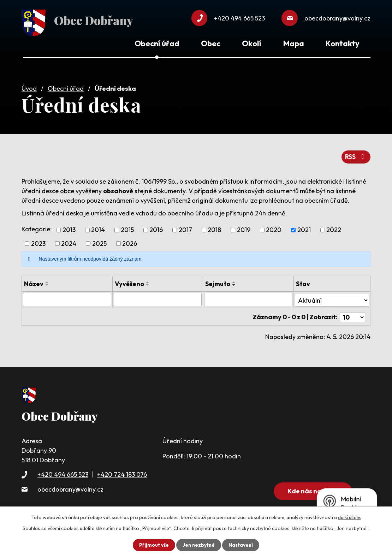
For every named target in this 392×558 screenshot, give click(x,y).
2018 (214, 228)
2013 (69, 228)
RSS (356, 155)
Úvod (29, 87)
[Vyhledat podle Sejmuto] (248, 298)
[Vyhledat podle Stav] (332, 297)
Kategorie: (37, 227)
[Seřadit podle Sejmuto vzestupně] (234, 280)
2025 (99, 242)
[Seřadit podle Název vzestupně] (47, 280)
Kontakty (343, 43)
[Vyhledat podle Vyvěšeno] (158, 298)
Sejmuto (218, 282)
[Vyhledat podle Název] (67, 298)
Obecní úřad (66, 87)
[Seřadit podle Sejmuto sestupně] (234, 283)
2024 (69, 242)
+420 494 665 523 (63, 471)
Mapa (294, 43)
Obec (211, 43)
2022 (334, 228)
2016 (156, 228)
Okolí (252, 43)
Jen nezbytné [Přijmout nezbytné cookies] (198, 545)
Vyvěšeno (129, 282)
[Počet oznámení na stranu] (352, 314)
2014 (98, 228)
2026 (130, 242)
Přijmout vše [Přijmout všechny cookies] (153, 545)
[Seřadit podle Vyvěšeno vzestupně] (148, 280)
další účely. (349, 517)
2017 (185, 228)
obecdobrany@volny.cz (70, 486)
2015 (127, 228)
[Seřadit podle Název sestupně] (47, 283)
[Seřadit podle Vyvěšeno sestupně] (148, 283)
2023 (38, 242)
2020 (274, 228)
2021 (304, 228)
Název (34, 282)
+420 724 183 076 (122, 471)
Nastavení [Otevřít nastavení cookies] (241, 545)
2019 (244, 228)
